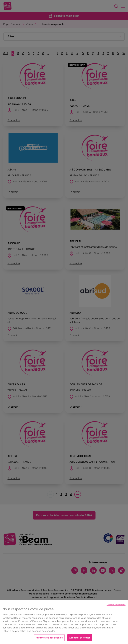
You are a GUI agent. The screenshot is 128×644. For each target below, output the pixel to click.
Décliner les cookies (116, 605)
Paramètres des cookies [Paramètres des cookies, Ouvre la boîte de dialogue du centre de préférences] (49, 638)
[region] (64, 622)
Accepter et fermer (80, 638)
